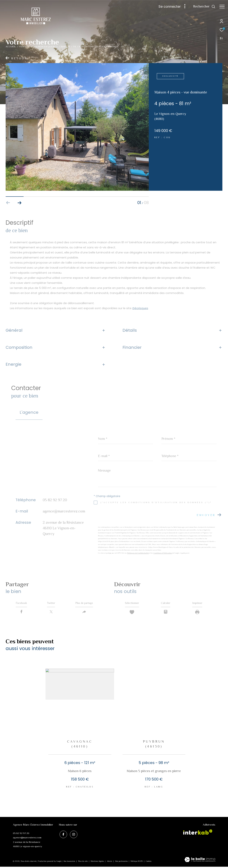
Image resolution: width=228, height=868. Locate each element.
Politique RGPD (137, 862)
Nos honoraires (70, 862)
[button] (19, 203)
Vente (23, 47)
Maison (65, 47)
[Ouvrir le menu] (222, 7)
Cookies (149, 862)
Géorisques (140, 308)
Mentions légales (98, 862)
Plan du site (83, 862)
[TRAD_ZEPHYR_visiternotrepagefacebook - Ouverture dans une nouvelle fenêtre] (63, 835)
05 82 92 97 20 (55, 500)
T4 (74, 47)
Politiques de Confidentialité (138, 553)
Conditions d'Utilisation (163, 553)
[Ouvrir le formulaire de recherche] (204, 7)
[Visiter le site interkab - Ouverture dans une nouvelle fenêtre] (198, 834)
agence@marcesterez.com (64, 511)
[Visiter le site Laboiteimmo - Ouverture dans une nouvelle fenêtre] (200, 861)
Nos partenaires (122, 862)
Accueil (11, 47)
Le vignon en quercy (44, 47)
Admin (110, 862)
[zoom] (77, 190)
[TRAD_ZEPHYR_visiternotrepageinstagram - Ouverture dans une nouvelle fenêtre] (73, 835)
